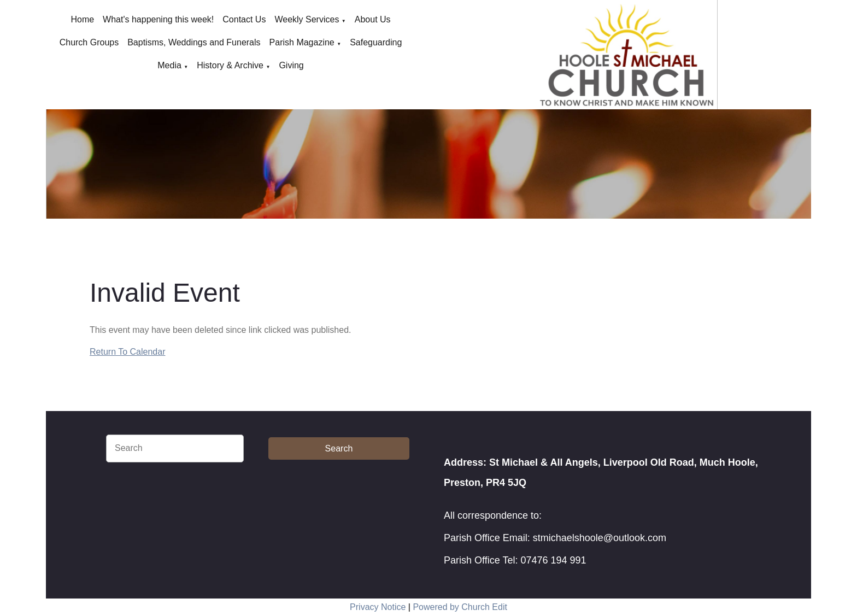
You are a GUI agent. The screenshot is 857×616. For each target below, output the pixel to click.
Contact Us (244, 19)
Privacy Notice (378, 607)
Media (169, 65)
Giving (291, 65)
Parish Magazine (302, 42)
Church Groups (89, 42)
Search (339, 448)
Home (82, 19)
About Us (373, 19)
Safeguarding (376, 42)
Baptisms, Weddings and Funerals (194, 42)
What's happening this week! (158, 19)
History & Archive (230, 65)
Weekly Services (307, 19)
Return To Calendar (127, 352)
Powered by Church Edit (460, 607)
